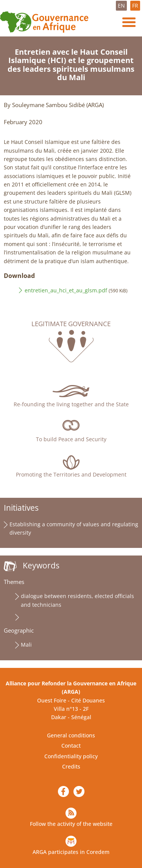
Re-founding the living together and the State (71, 404)
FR (135, 6)
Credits (71, 766)
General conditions (71, 735)
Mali (26, 645)
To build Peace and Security (71, 439)
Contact (71, 746)
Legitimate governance (71, 324)
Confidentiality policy (71, 756)
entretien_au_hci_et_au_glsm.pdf (66, 290)
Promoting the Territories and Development (71, 474)
